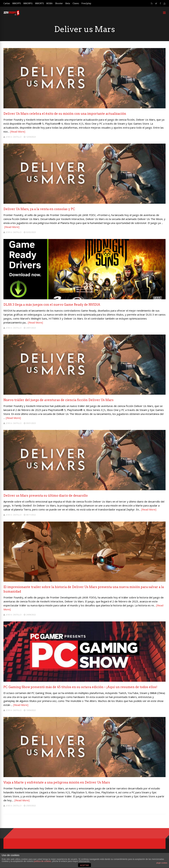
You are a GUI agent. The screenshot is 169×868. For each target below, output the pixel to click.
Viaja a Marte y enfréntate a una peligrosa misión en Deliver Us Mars (57, 782)
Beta (68, 3)
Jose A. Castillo (14, 137)
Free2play (86, 3)
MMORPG (28, 3)
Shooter (59, 3)
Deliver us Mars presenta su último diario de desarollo (46, 496)
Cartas (7, 3)
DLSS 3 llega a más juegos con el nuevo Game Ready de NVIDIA (52, 305)
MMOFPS (17, 3)
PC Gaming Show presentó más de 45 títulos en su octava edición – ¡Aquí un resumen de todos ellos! (80, 687)
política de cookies (42, 861)
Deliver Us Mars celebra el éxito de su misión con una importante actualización (65, 114)
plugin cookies (162, 863)
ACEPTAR (84, 865)
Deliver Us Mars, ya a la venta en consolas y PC (39, 209)
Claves (76, 3)
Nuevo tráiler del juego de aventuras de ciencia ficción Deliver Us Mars (58, 400)
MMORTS (39, 3)
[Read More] (18, 132)
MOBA (49, 3)
